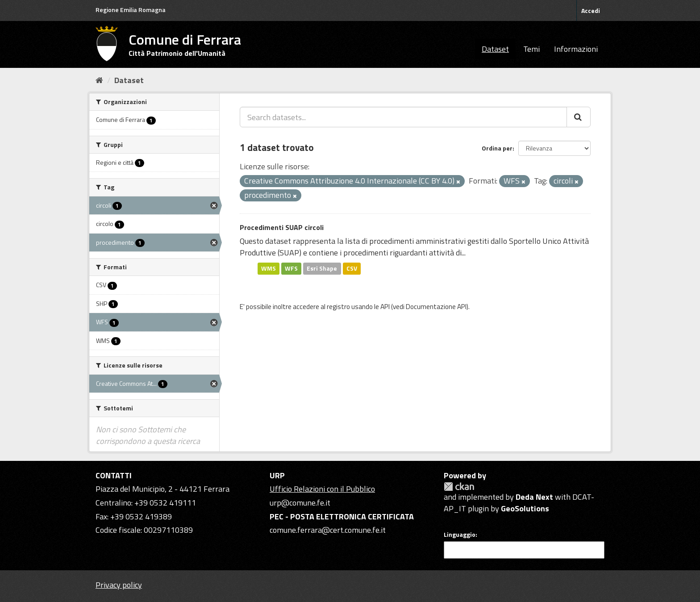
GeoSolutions (525, 508)
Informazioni (576, 49)
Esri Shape (322, 268)
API (385, 307)
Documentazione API (436, 307)
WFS (291, 268)
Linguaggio (460, 535)
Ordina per (497, 148)
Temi (531, 49)
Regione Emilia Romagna (131, 10)
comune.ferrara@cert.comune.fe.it (328, 530)
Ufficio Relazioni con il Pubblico (322, 489)
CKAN (459, 487)
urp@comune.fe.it (300, 503)
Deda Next (534, 497)
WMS (269, 268)
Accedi (591, 10)
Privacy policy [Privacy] (119, 585)
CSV (352, 268)
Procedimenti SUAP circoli (282, 227)
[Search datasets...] (403, 117)
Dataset (495, 49)
